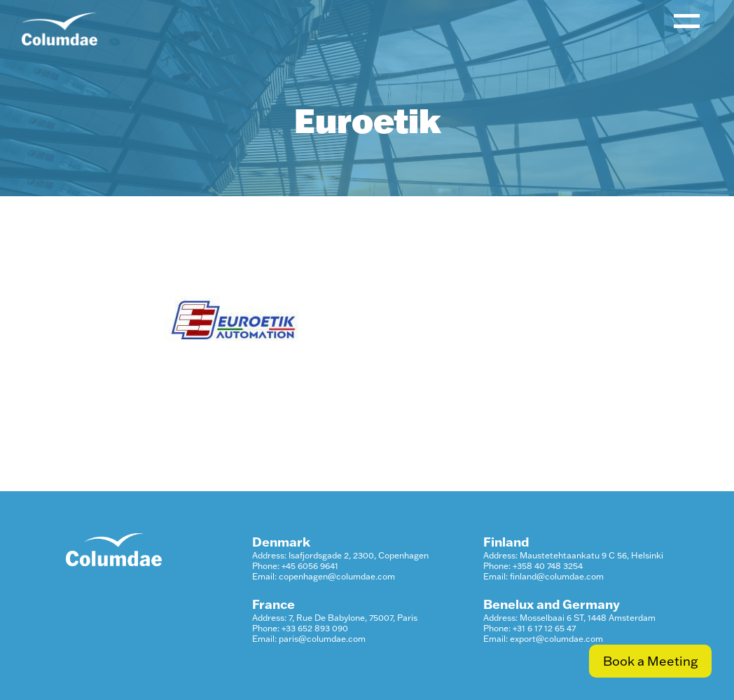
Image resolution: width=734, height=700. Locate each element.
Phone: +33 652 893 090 (300, 628)
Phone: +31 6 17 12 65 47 (529, 628)
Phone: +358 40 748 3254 (533, 566)
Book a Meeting (650, 661)
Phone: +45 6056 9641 (295, 566)
